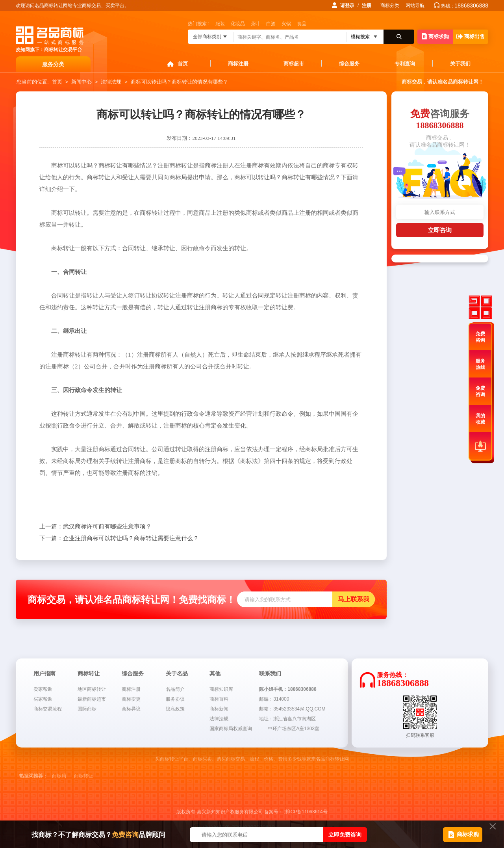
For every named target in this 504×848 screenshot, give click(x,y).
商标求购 (435, 36)
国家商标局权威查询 (231, 729)
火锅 (286, 24)
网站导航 (415, 6)
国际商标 (87, 709)
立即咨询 (440, 230)
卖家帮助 (43, 689)
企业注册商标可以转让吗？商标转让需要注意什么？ (119, 538)
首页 (183, 64)
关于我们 (460, 64)
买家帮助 (43, 699)
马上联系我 (354, 599)
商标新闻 (219, 709)
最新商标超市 (92, 699)
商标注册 (238, 64)
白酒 (271, 24)
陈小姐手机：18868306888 (288, 689)
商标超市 (294, 64)
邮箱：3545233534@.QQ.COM (292, 709)
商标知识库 (221, 689)
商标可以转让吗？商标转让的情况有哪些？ (179, 82)
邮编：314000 (274, 699)
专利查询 (405, 64)
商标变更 (131, 699)
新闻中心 (82, 82)
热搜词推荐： (33, 776)
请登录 (347, 6)
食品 (302, 24)
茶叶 (256, 24)
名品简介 (175, 689)
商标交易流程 (48, 709)
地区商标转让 (92, 689)
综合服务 (349, 64)
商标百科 (219, 699)
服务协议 (175, 699)
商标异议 (131, 709)
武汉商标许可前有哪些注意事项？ (95, 526)
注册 (367, 6)
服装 (220, 24)
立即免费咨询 (345, 835)
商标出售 (471, 36)
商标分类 (390, 6)
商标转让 (83, 776)
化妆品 (238, 24)
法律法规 (111, 82)
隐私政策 (175, 709)
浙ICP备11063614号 (306, 812)
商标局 (59, 776)
